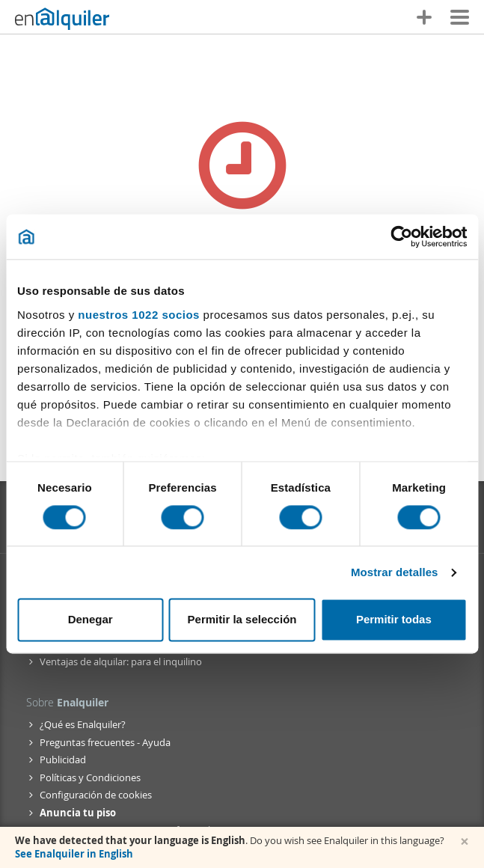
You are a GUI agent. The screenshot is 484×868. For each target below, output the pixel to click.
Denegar (91, 620)
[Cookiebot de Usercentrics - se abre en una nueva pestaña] (401, 236)
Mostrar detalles (395, 572)
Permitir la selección (242, 620)
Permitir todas (394, 620)
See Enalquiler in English (74, 854)
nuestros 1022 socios (139, 315)
